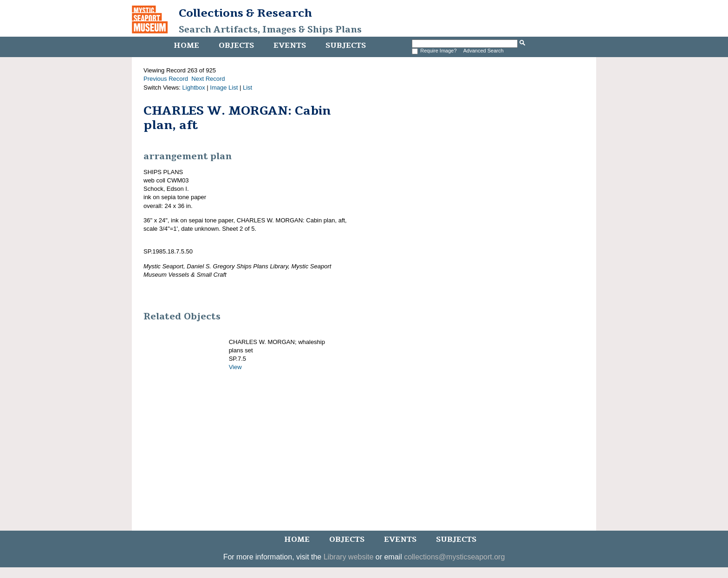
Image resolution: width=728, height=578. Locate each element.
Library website (349, 557)
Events (290, 45)
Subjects (346, 45)
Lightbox (194, 88)
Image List (224, 88)
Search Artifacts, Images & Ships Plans (270, 30)
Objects (236, 45)
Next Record (208, 79)
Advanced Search (484, 51)
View (235, 367)
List (247, 88)
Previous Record (166, 79)
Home (186, 45)
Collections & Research (245, 13)
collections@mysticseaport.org (454, 557)
